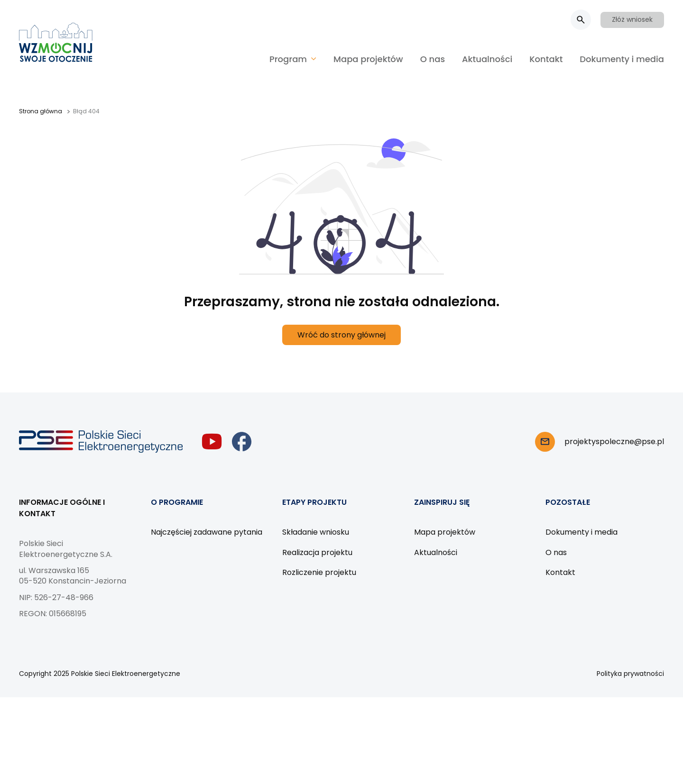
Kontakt (546, 59)
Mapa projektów (368, 59)
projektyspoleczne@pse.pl (614, 442)
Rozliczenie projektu (319, 572)
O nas (433, 59)
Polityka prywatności (630, 674)
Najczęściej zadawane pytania (207, 532)
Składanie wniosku (316, 532)
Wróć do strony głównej (341, 335)
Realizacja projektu (317, 552)
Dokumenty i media (622, 59)
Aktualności (487, 59)
